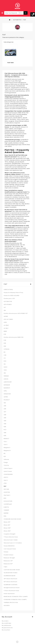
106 (5, 403)
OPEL (5, 391)
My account (7, 617)
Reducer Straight (9, 558)
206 (5, 409)
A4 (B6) (6, 325)
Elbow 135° (7, 528)
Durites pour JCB (9, 299)
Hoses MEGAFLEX (9, 546)
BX (5, 352)
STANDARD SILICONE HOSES (12, 519)
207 (5, 412)
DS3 (5, 361)
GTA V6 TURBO (8, 319)
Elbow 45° (7, 522)
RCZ (5, 430)
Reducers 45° (8, 561)
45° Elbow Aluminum (10, 579)
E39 (5, 340)
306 (5, 418)
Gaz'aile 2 (7, 495)
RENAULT (6, 439)
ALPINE (6, 316)
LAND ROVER (8, 382)
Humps (6, 552)
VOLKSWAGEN (8, 474)
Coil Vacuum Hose (10, 549)
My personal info (7, 628)
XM (5, 373)
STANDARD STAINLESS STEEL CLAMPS (15, 600)
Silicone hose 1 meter (11, 540)
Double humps (8, 555)
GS (5, 364)
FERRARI (6, 376)
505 (5, 436)
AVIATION (7, 492)
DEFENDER (7, 385)
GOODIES (7, 606)
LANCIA (6, 379)
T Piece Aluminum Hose (11, 591)
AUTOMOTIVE (8, 302)
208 (5, 415)
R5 (5, 454)
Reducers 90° (8, 564)
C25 (5, 355)
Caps (5, 567)
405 (5, 424)
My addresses (6, 625)
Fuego (6, 462)
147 (5, 307)
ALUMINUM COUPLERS (10, 585)
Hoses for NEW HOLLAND (12, 296)
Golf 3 (6, 480)
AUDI (5, 322)
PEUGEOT (7, 400)
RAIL (5, 516)
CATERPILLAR (8, 504)
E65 (5, 343)
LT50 (5, 483)
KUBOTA (6, 507)
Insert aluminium (9, 594)
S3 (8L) (6, 328)
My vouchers (6, 630)
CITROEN (6, 349)
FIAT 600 (10, 63)
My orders (5, 621)
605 (5, 427)
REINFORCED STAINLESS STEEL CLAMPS (16, 597)
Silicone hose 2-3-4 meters (13, 543)
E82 (5, 346)
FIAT (5, 486)
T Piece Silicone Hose (11, 537)
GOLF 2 (6, 477)
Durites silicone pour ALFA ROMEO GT (16, 313)
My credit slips (7, 623)
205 (5, 406)
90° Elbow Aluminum (10, 582)
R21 (5, 457)
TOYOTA (6, 465)
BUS (5, 498)
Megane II (7, 448)
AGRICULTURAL (8, 290)
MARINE (6, 513)
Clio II (6, 445)
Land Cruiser (8, 471)
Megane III (7, 451)
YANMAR (6, 510)
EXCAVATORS (8, 501)
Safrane (6, 459)
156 (5, 310)
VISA (5, 370)
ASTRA (6, 397)
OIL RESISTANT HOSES (10, 573)
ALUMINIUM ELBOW (10, 576)
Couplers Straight (9, 534)
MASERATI (7, 388)
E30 (5, 334)
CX (5, 358)
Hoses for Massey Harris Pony (13, 293)
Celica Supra (8, 468)
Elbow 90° (7, 525)
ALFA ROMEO (8, 304)
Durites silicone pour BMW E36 (14, 337)
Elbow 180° (7, 531)
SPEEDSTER (7, 394)
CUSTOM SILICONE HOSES (12, 570)
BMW (5, 331)
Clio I (5, 442)
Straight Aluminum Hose (12, 588)
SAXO (6, 367)
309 (5, 421)
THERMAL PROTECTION (11, 603)
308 (5, 433)
